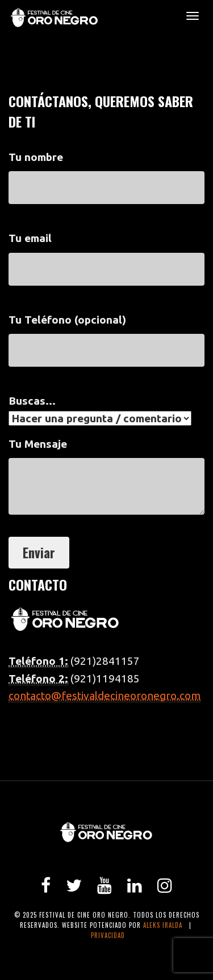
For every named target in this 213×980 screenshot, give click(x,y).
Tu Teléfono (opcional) (106, 335)
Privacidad (108, 935)
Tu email (106, 253)
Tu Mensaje (106, 481)
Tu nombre (106, 172)
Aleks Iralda (163, 925)
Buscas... (100, 409)
